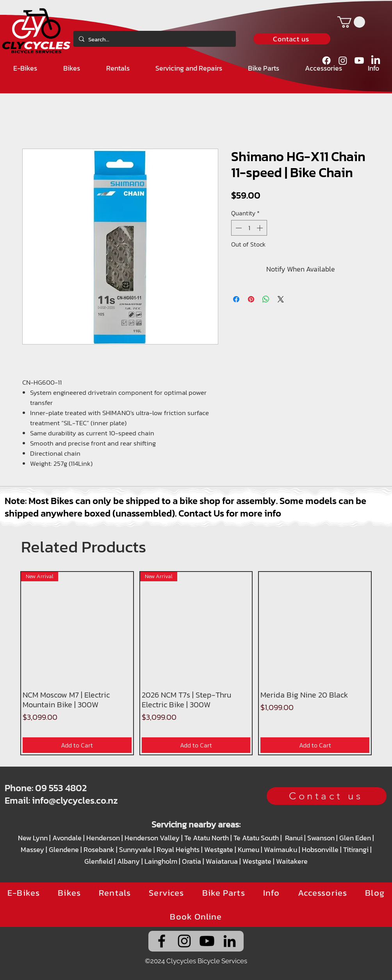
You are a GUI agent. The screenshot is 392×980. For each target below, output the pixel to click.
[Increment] (260, 228)
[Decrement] (238, 228)
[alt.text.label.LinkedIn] (376, 60)
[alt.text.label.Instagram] (343, 60)
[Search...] (154, 39)
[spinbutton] (249, 228)
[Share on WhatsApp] (266, 299)
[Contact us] (292, 39)
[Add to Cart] (77, 745)
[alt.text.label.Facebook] (326, 60)
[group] (196, 663)
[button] (351, 22)
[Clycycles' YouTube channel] (207, 941)
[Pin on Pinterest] (251, 299)
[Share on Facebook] (236, 299)
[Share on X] (281, 299)
